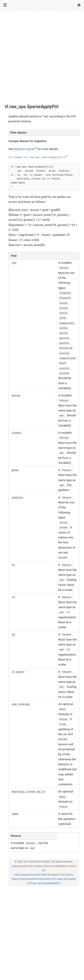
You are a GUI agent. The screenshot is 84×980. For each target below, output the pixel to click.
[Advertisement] (42, 57)
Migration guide (24, 149)
